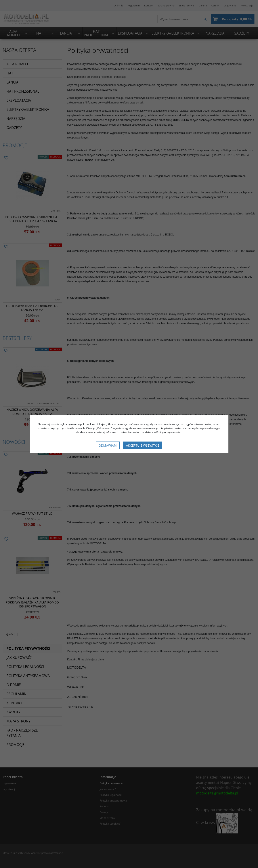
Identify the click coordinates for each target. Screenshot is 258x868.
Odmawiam (108, 445)
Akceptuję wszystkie (143, 445)
